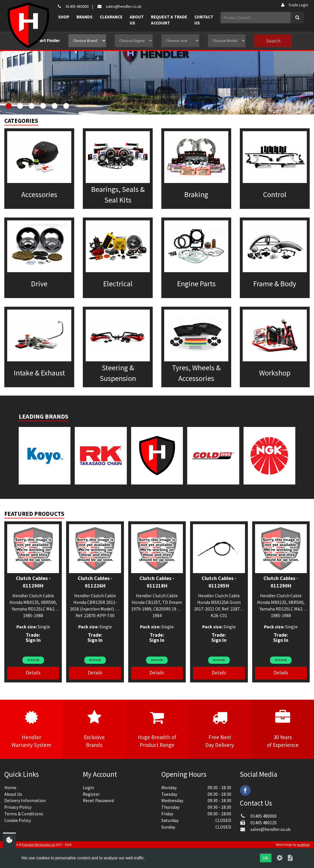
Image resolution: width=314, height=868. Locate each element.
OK (265, 858)
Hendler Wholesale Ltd (39, 845)
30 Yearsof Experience (283, 729)
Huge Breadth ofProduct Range (157, 729)
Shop (64, 17)
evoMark (303, 845)
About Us (137, 20)
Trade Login (294, 5)
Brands (85, 17)
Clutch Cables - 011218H (157, 582)
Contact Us (204, 20)
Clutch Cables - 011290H (33, 582)
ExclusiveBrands (94, 729)
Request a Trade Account (169, 20)
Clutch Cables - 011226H (95, 582)
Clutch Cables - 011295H (219, 582)
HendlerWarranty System (31, 729)
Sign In (33, 640)
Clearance (111, 17)
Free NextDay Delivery (220, 729)
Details (33, 673)
